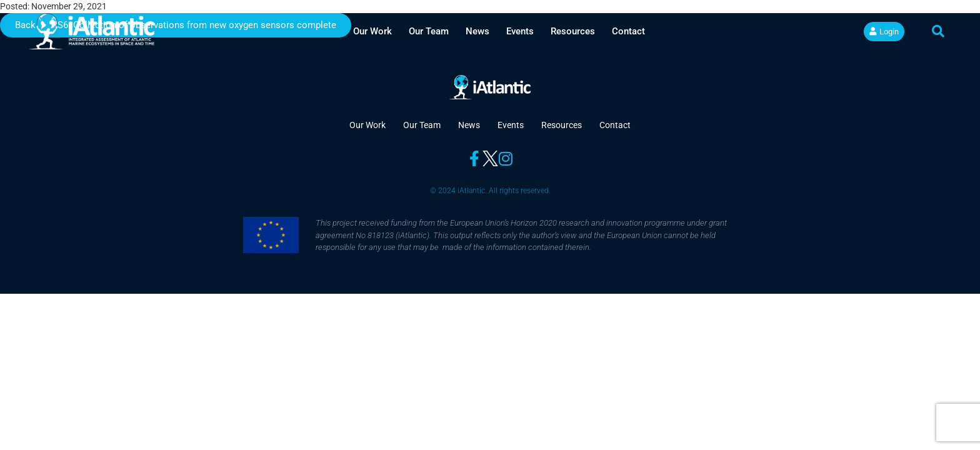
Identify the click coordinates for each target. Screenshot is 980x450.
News (477, 31)
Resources (573, 31)
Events (520, 31)
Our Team (429, 31)
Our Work (372, 31)
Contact (628, 31)
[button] (938, 31)
